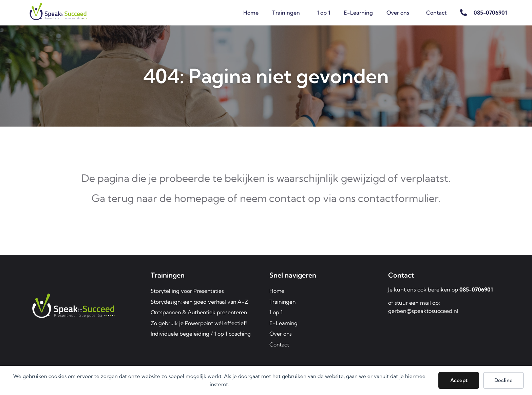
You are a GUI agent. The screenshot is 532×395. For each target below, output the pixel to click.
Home (251, 13)
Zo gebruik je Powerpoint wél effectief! (199, 323)
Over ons (400, 13)
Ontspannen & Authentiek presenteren (201, 313)
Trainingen (288, 13)
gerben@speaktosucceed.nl (423, 311)
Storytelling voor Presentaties (188, 291)
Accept (459, 380)
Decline (503, 380)
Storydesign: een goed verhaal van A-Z (201, 302)
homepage (199, 198)
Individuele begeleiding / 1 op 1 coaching (202, 334)
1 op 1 (324, 13)
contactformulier (398, 198)
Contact (436, 13)
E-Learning (358, 13)
